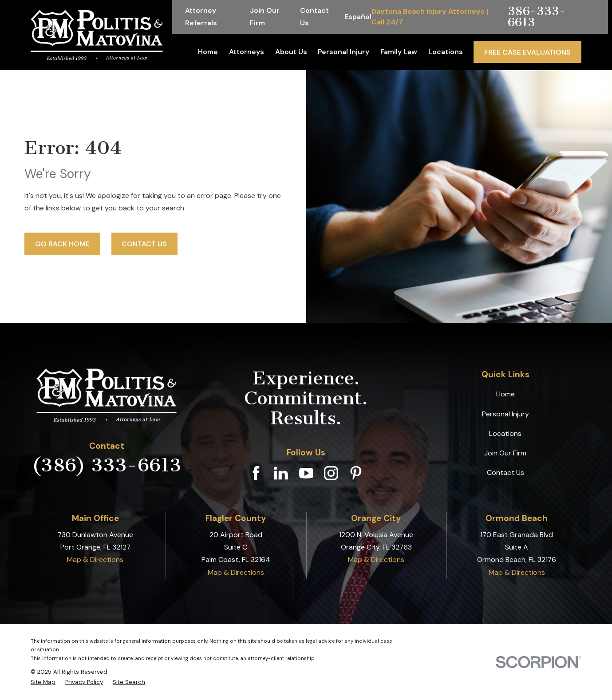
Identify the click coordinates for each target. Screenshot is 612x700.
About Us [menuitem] (291, 52)
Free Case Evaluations (527, 52)
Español (358, 17)
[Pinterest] (356, 473)
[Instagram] (331, 473)
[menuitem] (43, 682)
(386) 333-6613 (107, 465)
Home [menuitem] (208, 52)
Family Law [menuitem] (399, 52)
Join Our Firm (505, 453)
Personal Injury (505, 414)
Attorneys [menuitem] (247, 52)
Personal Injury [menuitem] (344, 52)
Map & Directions (95, 560)
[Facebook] (256, 473)
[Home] (97, 35)
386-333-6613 (537, 17)
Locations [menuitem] (446, 52)
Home (505, 394)
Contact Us (144, 244)
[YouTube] (306, 473)
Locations (505, 433)
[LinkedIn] (281, 473)
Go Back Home (62, 244)
